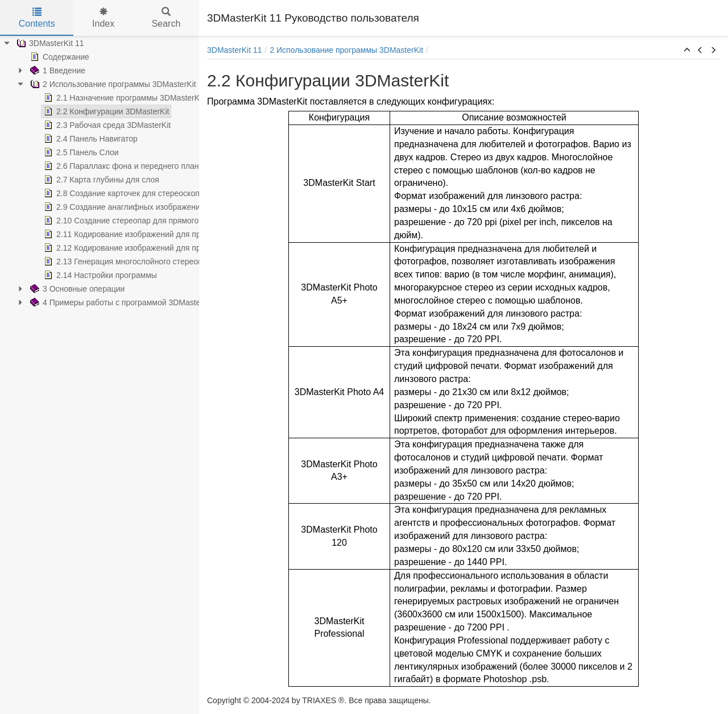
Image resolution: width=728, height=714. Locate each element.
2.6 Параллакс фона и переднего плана (122, 166)
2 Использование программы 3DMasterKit (112, 84)
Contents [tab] (37, 18)
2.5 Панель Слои (80, 152)
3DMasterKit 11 (49, 43)
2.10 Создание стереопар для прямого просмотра (141, 221)
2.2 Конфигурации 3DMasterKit (105, 111)
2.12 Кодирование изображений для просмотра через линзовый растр (179, 248)
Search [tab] (166, 18)
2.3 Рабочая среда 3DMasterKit (106, 125)
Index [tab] (103, 18)
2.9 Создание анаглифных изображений (123, 207)
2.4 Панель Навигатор (90, 139)
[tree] (100, 173)
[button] (687, 51)
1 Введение (57, 70)
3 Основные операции (76, 289)
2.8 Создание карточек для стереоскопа (123, 193)
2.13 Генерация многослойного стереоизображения (144, 261)
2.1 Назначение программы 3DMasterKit (123, 98)
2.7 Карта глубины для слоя (100, 180)
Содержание (59, 57)
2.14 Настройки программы (99, 275)
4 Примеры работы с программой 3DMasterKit (120, 302)
